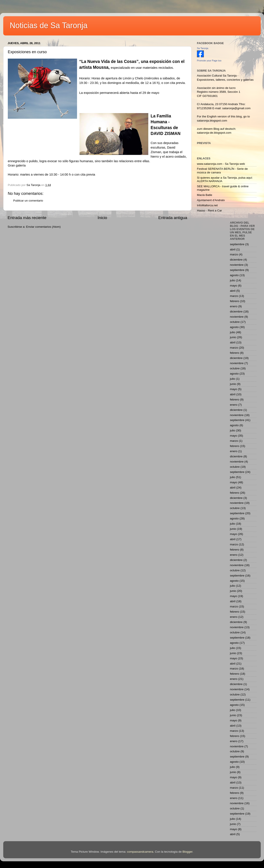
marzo (234, 254)
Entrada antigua (173, 218)
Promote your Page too (209, 61)
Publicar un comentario (28, 201)
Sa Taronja (203, 48)
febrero (235, 301)
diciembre (236, 260)
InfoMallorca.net (207, 205)
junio (233, 337)
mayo (234, 286)
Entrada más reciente (27, 218)
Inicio (102, 218)
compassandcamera (140, 852)
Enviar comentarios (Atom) (43, 227)
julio (233, 280)
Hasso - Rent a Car (209, 211)
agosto (234, 275)
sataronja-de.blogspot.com (214, 133)
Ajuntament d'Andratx (211, 200)
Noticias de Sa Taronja (49, 25)
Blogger (187, 852)
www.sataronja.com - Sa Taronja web (221, 164)
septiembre (237, 244)
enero (234, 306)
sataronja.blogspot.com (212, 121)
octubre (235, 322)
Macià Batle (205, 195)
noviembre (237, 265)
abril (233, 249)
